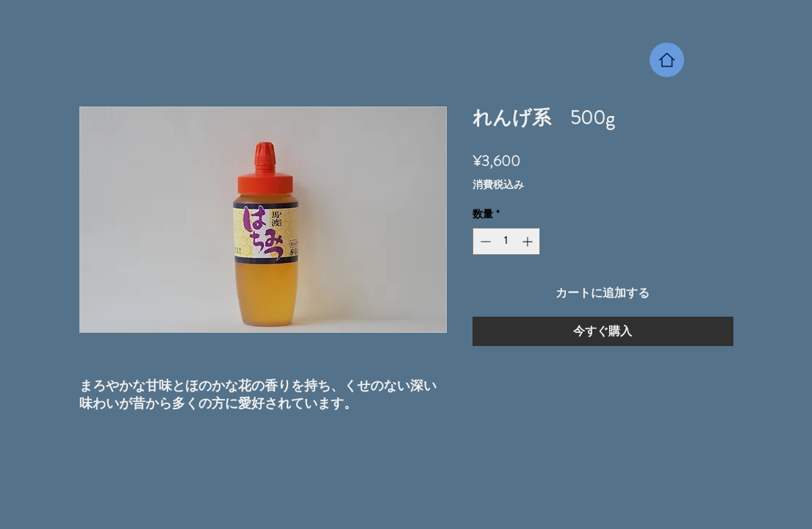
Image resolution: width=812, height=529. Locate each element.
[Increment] (529, 241)
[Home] (667, 60)
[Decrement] (484, 241)
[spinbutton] (506, 241)
